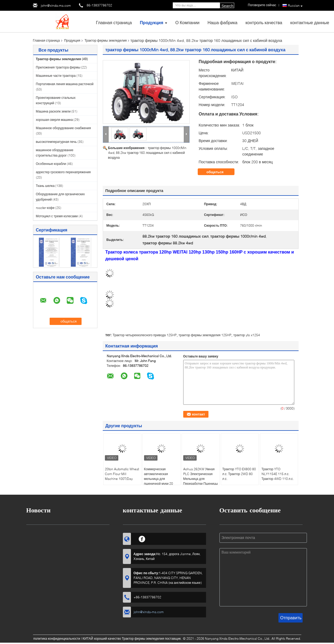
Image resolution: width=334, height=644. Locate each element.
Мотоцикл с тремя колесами (57, 216)
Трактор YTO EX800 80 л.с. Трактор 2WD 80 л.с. (239, 474)
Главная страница (114, 22)
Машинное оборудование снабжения (63, 128)
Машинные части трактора (56, 76)
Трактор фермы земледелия (106, 40)
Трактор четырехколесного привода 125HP (145, 335)
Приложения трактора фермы (58, 67)
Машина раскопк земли (53, 111)
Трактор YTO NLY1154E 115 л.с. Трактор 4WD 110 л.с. (278, 474)
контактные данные (310, 22)
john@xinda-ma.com (56, 6)
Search (227, 6)
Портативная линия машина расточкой (65, 84)
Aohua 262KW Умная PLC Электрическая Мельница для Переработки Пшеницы (201, 476)
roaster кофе (45, 208)
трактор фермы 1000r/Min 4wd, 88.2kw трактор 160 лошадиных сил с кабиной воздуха (147, 153)
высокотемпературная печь (56, 142)
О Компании (187, 22)
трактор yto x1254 (247, 335)
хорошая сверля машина (54, 120)
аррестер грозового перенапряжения (63, 172)
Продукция (151, 22)
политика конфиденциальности (57, 638)
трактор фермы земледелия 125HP (205, 335)
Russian (295, 6)
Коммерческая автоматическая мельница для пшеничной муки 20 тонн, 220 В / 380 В (159, 479)
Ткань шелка (45, 186)
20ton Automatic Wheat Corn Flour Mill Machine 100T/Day (122, 474)
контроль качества (264, 22)
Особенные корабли (51, 164)
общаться (219, 172)
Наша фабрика (222, 22)
